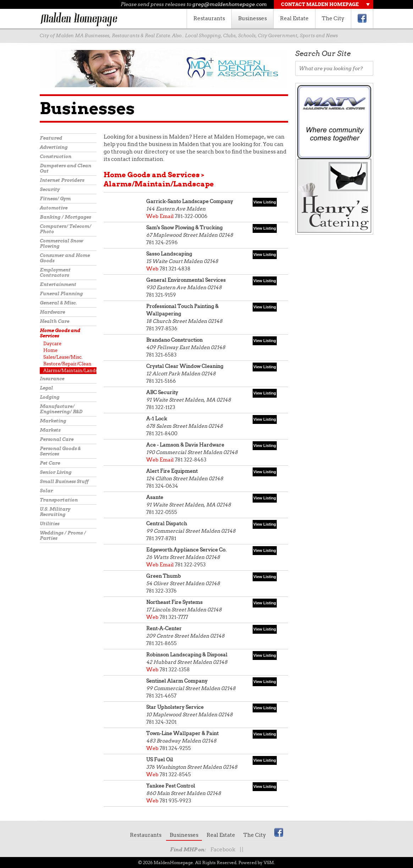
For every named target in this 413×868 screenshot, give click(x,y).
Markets (50, 430)
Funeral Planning (61, 294)
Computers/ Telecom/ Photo (65, 229)
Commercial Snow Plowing (61, 243)
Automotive (54, 208)
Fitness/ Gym (55, 199)
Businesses (252, 18)
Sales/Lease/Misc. (63, 357)
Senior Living (56, 472)
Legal (46, 388)
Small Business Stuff (64, 481)
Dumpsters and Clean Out (65, 168)
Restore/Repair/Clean (67, 364)
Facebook (223, 850)
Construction (56, 156)
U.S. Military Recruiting (55, 512)
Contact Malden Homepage (320, 4)
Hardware (52, 312)
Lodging (49, 397)
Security (50, 189)
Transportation (59, 500)
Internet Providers (62, 180)
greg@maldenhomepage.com (230, 4)
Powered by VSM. (257, 863)
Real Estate (294, 18)
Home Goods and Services (60, 333)
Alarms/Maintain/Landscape (70, 371)
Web (152, 216)
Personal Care (57, 439)
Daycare (52, 344)
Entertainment (58, 284)
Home (50, 350)
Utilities (49, 524)
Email (167, 216)
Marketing (53, 421)
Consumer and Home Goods (65, 258)
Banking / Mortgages (65, 217)
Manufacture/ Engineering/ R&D (61, 409)
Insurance (52, 379)
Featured (51, 138)
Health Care (54, 321)
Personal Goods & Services (60, 451)
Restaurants (209, 18)
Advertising (54, 147)
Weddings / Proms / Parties (63, 536)
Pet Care (50, 463)
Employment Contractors (55, 273)
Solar (46, 491)
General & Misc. (58, 303)
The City (333, 18)
